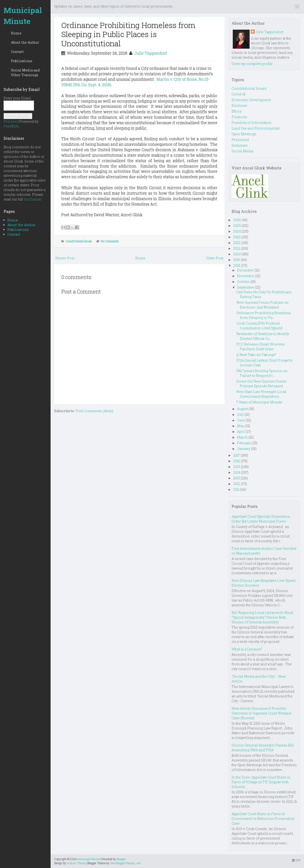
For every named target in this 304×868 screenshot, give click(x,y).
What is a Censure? (247, 649)
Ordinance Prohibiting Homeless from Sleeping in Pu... (264, 315)
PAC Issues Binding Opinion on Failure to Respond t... (262, 373)
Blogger (121, 859)
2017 (237, 455)
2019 (237, 260)
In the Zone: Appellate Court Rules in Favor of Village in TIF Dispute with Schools (261, 782)
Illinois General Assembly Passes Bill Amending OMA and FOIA (263, 748)
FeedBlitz (11, 126)
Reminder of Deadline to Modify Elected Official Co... (263, 336)
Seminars (240, 145)
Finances (239, 117)
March (242, 437)
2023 (237, 237)
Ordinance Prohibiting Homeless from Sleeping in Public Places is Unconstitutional (128, 34)
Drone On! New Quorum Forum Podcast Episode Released (261, 384)
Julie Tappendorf (151, 53)
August (242, 409)
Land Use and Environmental (256, 128)
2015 (237, 467)
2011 (236, 489)
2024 (237, 231)
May (241, 426)
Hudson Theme (76, 863)
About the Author (25, 42)
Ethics (237, 111)
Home (16, 33)
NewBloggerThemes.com (125, 863)
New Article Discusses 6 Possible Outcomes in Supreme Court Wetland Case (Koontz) (261, 713)
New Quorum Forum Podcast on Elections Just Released (262, 305)
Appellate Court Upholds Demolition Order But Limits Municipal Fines (261, 519)
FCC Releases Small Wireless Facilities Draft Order (261, 347)
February (244, 443)
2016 (237, 461)
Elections (239, 105)
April (241, 432)
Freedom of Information (252, 123)
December (245, 270)
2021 (237, 248)
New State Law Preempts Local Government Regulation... (261, 394)
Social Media (242, 151)
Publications (22, 61)
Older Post (215, 258)
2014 (237, 472)
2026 (237, 220)
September (246, 287)
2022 (237, 243)
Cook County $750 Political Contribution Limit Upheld (259, 326)
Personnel (240, 140)
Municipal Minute (23, 16)
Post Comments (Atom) (94, 411)
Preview (10, 121)
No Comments (110, 241)
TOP (296, 860)
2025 (237, 226)
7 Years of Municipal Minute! (259, 402)
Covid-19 (238, 94)
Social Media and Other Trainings (25, 72)
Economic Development (251, 100)
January (244, 449)
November (246, 276)
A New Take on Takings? (256, 355)
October (243, 282)
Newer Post (65, 258)
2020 (237, 254)
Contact (17, 52)
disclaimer (33, 199)
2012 (237, 484)
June (241, 420)
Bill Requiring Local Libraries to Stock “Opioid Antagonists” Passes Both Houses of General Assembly (262, 617)
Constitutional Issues (79, 241)
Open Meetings (244, 134)
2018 (237, 265)
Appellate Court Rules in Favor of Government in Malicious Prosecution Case (263, 819)
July (240, 414)
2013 (237, 478)
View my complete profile (252, 64)
